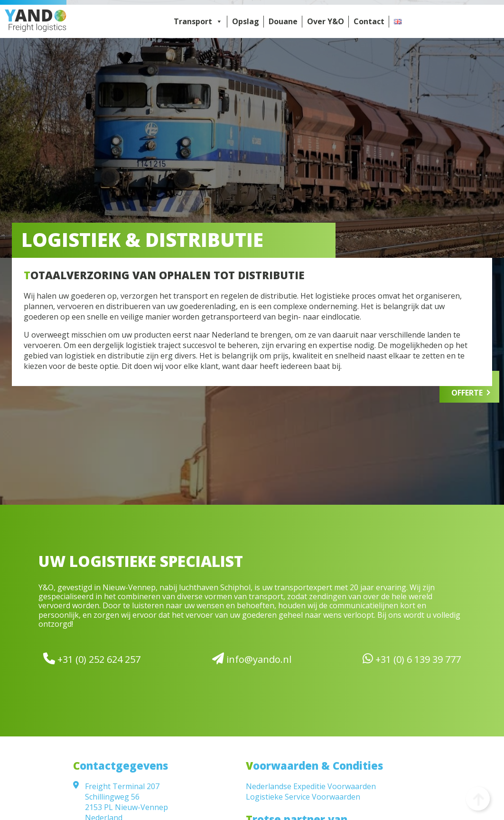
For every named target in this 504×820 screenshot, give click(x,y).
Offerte (467, 393)
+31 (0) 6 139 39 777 (412, 659)
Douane (283, 21)
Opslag (246, 21)
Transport (198, 21)
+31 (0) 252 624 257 (92, 659)
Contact (369, 21)
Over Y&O (326, 21)
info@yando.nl (252, 659)
